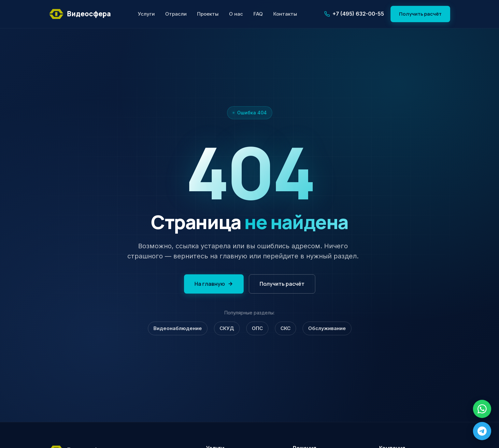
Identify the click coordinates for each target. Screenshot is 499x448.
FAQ (258, 14)
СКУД (227, 328)
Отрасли (176, 14)
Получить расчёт (420, 14)
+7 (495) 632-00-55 (354, 14)
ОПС (257, 328)
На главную (214, 284)
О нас (236, 14)
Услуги (146, 14)
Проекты (208, 14)
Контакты (285, 14)
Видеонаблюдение (178, 328)
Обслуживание (327, 328)
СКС (285, 328)
